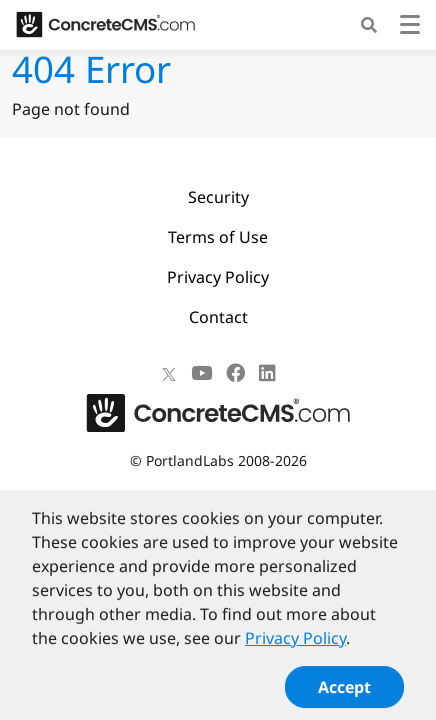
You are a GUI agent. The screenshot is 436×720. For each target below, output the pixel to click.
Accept (344, 694)
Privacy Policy (218, 277)
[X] (169, 373)
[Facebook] (235, 373)
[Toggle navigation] (410, 27)
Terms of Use (218, 237)
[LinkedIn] (267, 373)
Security (218, 197)
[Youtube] (201, 373)
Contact (218, 317)
